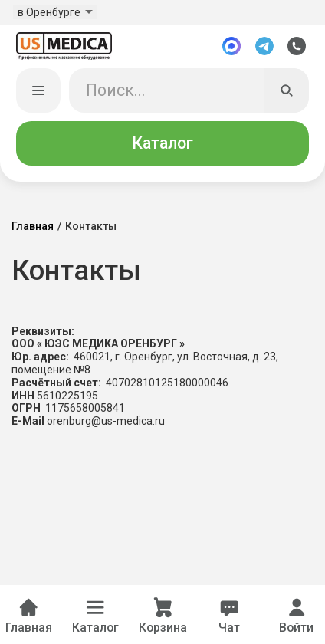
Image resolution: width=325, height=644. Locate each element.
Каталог (162, 145)
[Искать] (287, 93)
